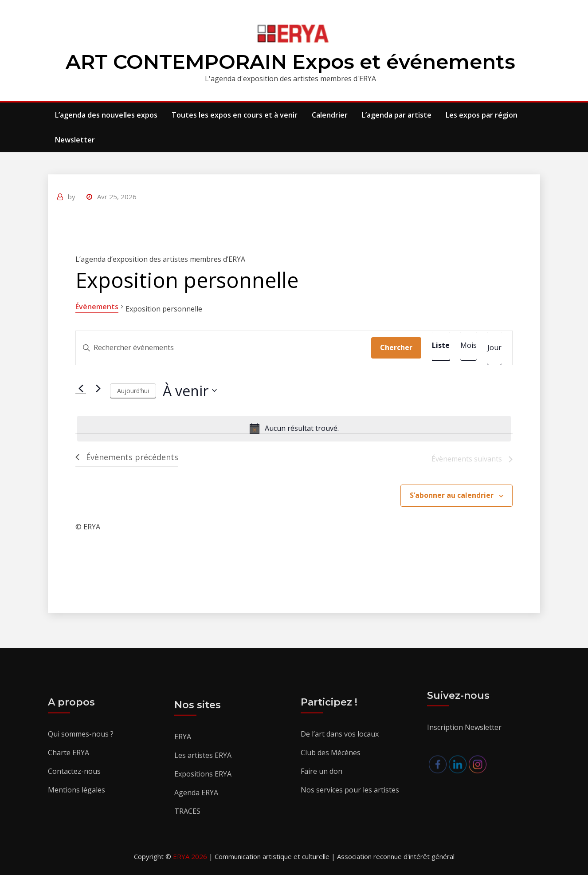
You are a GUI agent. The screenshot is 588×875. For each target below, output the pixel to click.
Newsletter (75, 140)
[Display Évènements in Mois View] (468, 346)
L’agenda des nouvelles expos (106, 115)
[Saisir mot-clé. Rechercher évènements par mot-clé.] (223, 348)
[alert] (294, 429)
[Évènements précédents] (81, 388)
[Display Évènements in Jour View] (494, 348)
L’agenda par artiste (397, 115)
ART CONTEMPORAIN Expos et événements (290, 61)
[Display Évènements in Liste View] (441, 346)
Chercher (396, 347)
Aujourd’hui (133, 391)
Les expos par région (482, 115)
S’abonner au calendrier (452, 495)
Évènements (97, 307)
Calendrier (330, 115)
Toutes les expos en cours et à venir (235, 115)
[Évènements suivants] (98, 388)
